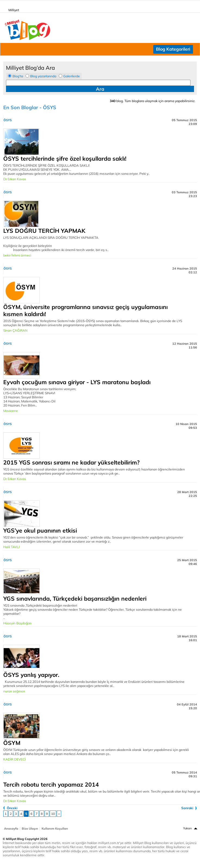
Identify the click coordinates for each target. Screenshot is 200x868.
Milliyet (12, 9)
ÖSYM (12, 743)
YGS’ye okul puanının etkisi (40, 530)
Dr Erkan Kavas (15, 179)
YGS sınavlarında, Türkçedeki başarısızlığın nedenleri (75, 598)
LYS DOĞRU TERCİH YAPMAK (44, 231)
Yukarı (187, 828)
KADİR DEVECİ (14, 759)
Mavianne (11, 411)
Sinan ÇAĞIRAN (15, 330)
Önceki (12, 808)
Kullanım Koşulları (55, 829)
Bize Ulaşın (30, 829)
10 (53, 814)
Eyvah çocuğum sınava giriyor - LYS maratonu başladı (77, 382)
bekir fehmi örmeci (17, 255)
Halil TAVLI (11, 547)
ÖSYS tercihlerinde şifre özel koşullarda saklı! (65, 158)
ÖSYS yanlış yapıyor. (31, 675)
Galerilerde (72, 76)
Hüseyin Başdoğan (17, 623)
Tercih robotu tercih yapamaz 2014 (51, 784)
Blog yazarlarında (43, 76)
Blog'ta (18, 76)
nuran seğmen (14, 691)
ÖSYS (8, 120)
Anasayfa (11, 829)
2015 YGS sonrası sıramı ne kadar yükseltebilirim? (71, 462)
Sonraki (187, 808)
